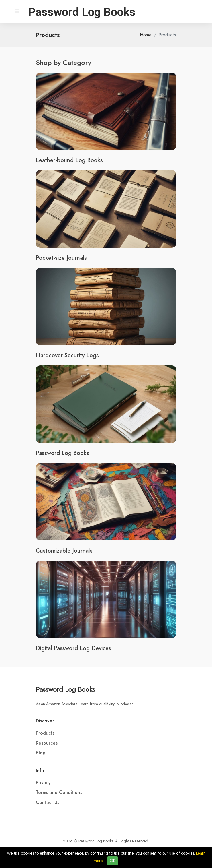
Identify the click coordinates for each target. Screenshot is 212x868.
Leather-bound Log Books (69, 160)
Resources (47, 743)
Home (146, 35)
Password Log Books (62, 453)
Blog (41, 753)
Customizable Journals (64, 551)
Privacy (43, 783)
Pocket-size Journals (61, 258)
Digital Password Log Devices (73, 648)
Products (45, 733)
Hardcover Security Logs (67, 355)
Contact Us (48, 803)
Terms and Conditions (59, 793)
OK (113, 861)
